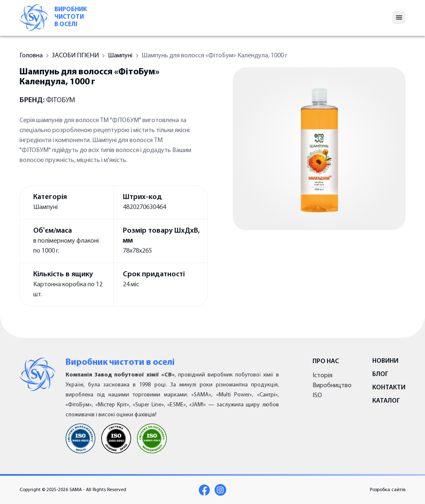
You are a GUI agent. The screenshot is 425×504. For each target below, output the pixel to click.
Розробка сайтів (388, 490)
